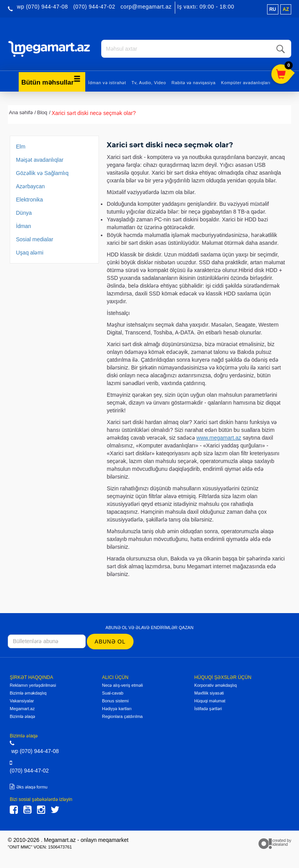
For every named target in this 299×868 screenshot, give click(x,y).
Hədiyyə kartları (117, 708)
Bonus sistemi (115, 700)
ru (273, 9)
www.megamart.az (219, 437)
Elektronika (29, 199)
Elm (21, 146)
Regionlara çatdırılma (122, 716)
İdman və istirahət (107, 82)
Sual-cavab (113, 693)
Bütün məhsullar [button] (51, 80)
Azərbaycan (30, 186)
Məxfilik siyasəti (209, 693)
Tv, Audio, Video (149, 82)
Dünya (24, 212)
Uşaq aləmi (30, 252)
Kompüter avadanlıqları (246, 82)
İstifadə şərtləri (208, 708)
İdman (24, 226)
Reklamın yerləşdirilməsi (33, 685)
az (286, 9)
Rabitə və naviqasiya (193, 82)
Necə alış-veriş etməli (122, 685)
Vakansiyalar (22, 700)
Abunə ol (110, 641)
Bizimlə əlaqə (22, 716)
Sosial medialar (35, 239)
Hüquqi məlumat (210, 700)
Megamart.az (22, 708)
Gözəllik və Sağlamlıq (42, 173)
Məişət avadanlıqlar (40, 159)
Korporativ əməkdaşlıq (215, 685)
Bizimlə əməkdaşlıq (28, 693)
